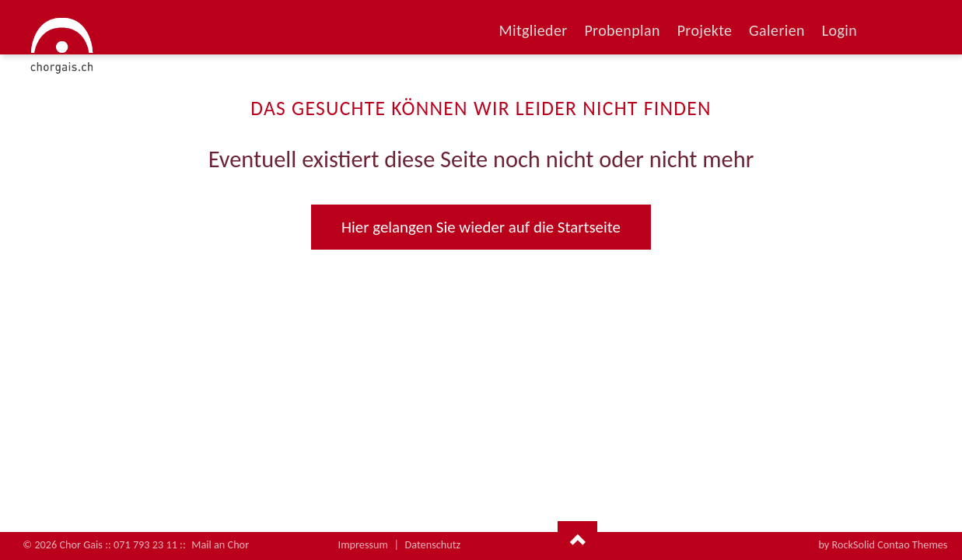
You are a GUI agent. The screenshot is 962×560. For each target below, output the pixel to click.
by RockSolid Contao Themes (883, 544)
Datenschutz (433, 544)
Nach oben (577, 541)
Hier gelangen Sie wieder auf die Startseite (481, 227)
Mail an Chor (220, 544)
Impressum (363, 544)
